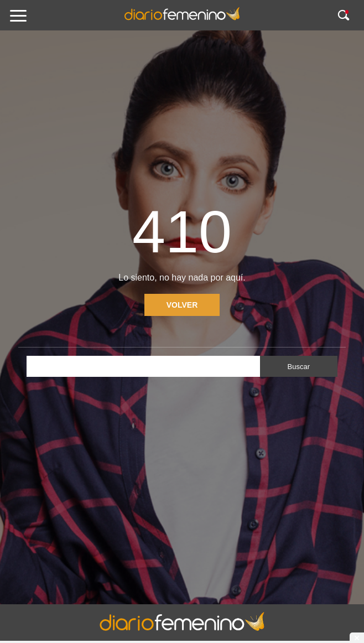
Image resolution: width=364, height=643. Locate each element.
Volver (182, 305)
